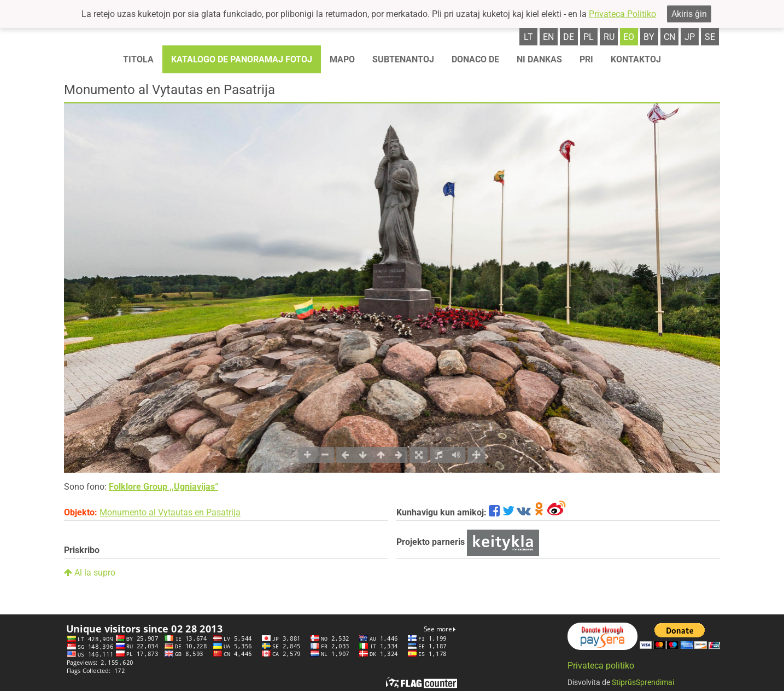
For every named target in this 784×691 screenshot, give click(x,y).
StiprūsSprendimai (643, 682)
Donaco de (475, 59)
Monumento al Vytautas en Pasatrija (170, 512)
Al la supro (90, 573)
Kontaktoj (636, 59)
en (548, 37)
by (649, 37)
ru (609, 37)
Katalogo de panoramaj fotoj (242, 59)
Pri (586, 59)
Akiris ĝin (689, 14)
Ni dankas (539, 59)
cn (669, 37)
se (710, 37)
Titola (138, 59)
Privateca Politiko (622, 14)
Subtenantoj (403, 59)
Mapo (342, 59)
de (569, 37)
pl (589, 37)
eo (629, 37)
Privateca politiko (601, 666)
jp (690, 37)
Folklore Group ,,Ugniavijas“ (163, 487)
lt (528, 37)
